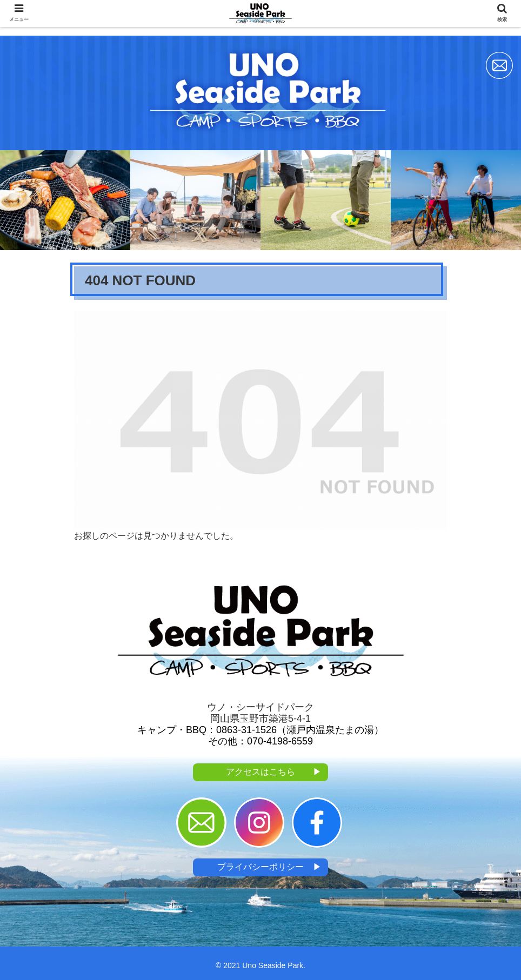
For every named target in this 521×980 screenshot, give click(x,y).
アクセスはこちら (274, 772)
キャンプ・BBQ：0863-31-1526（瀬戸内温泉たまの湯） (260, 730)
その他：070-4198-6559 (260, 741)
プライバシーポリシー (269, 867)
